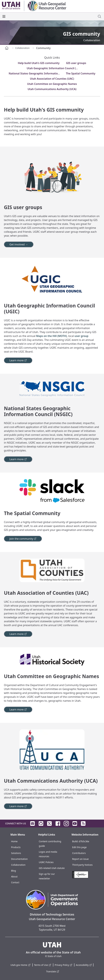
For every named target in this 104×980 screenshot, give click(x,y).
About (14, 877)
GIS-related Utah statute (52, 868)
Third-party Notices (82, 865)
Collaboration (18, 865)
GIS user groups (76, 63)
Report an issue (80, 859)
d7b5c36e (84, 841)
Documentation (19, 859)
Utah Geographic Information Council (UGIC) (55, 68)
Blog (13, 871)
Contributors (79, 853)
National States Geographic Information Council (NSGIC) (44, 73)
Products (16, 847)
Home (14, 841)
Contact (15, 882)
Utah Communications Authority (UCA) (52, 89)
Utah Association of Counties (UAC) (52, 79)
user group (81, 336)
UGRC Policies (46, 862)
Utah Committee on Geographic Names (52, 84)
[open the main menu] (4, 16)
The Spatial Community (81, 73)
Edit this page (79, 847)
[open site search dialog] (99, 16)
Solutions (16, 853)
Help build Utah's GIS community (39, 63)
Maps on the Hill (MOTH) (51, 336)
